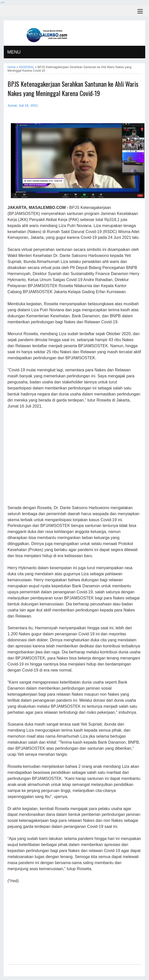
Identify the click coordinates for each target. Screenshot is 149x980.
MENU (14, 52)
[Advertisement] (74, 457)
